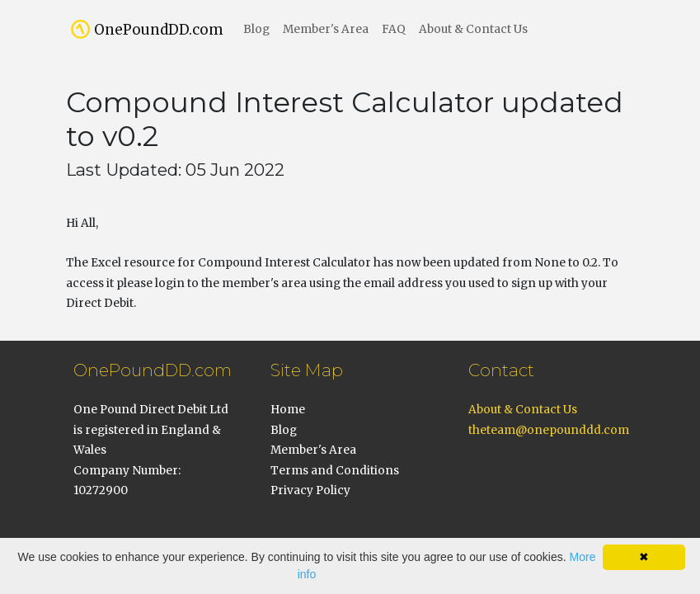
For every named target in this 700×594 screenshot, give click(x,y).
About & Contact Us (473, 29)
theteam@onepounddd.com (549, 430)
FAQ (394, 29)
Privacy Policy (310, 490)
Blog (256, 29)
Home (288, 410)
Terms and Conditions (335, 471)
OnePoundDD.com (159, 30)
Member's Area (326, 29)
